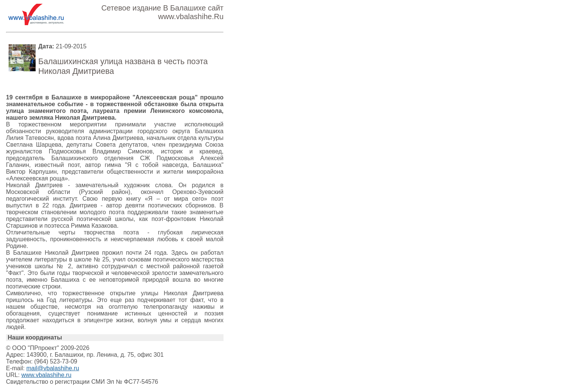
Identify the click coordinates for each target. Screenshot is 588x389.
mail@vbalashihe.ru (53, 368)
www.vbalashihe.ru (46, 375)
